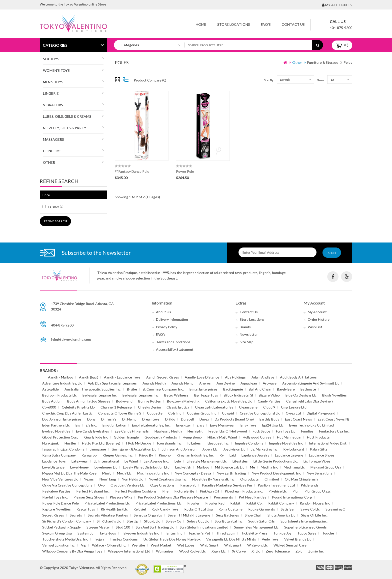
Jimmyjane (98, 449)
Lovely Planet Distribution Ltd (146, 467)
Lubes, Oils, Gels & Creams (67, 116)
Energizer (184, 425)
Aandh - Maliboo (61, 377)
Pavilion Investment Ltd (276, 485)
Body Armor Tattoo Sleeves (89, 401)
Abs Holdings (235, 377)
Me (252, 467)
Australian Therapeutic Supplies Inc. (93, 389)
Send (332, 253)
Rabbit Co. (254, 503)
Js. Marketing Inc (264, 449)
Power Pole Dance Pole (60, 503)
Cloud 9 (269, 407)
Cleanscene (248, 407)
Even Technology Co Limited (311, 425)
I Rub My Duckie (139, 443)
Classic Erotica (178, 407)
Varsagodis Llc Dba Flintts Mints (231, 539)
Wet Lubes (186, 545)
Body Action (52, 401)
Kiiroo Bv (146, 455)
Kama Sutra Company (59, 455)
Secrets (76, 515)
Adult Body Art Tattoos (298, 377)
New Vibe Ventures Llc (60, 479)
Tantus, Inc (173, 533)
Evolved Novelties (56, 431)
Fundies (307, 431)
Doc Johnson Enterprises (62, 419)
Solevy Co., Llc (198, 521)
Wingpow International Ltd (129, 551)
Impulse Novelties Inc (286, 443)
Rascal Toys (86, 509)
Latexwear (80, 461)
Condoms (52, 151)
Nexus (89, 479)
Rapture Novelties (56, 509)
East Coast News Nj (333, 419)
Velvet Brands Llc (298, 539)
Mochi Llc (124, 473)
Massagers (53, 139)
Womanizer (165, 551)
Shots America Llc (281, 515)
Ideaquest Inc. (218, 443)
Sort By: (269, 80)
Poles (348, 62)
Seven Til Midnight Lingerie (189, 515)
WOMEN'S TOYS (56, 70)
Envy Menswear (222, 425)
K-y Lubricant (294, 449)
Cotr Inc (175, 413)
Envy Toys (248, 425)
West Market (161, 545)
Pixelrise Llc (278, 491)
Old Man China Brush (301, 479)
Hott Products (318, 437)
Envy (200, 425)
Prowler (193, 503)
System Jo (85, 533)
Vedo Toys (270, 539)
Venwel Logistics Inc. (59, 545)
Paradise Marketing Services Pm (227, 485)
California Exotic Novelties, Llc (229, 401)
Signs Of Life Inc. (314, 515)
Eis (78, 425)
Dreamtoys (151, 419)
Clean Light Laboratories (214, 407)
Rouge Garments (262, 509)
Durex (204, 419)
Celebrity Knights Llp (78, 407)
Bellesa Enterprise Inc (100, 395)
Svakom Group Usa (57, 533)
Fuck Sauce (261, 431)
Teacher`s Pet (199, 533)
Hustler (70, 443)
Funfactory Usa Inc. (334, 431)
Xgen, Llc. (219, 551)
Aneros (205, 383)
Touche (328, 533)
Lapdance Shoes (322, 455)
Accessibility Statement (175, 349)
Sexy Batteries (227, 515)
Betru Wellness (176, 395)
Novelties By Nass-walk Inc (213, 479)
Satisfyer (288, 509)
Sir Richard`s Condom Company (67, 521)
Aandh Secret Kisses (163, 377)
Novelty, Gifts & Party (65, 128)
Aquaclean (249, 383)
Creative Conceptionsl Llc (260, 413)
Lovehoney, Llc (106, 467)
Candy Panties (269, 401)
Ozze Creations (162, 485)
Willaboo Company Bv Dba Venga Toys (72, 551)
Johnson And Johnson (179, 449)
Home (201, 24)
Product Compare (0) (150, 80)
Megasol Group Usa (326, 467)
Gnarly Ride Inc (96, 437)
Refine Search (55, 221)
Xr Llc (256, 551)
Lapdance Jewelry (255, 455)
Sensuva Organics (148, 515)
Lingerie (51, 93)
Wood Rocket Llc (192, 551)
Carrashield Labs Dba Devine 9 (310, 401)
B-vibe (132, 389)
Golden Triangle (126, 437)
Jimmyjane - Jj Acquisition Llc (134, 449)
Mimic (107, 473)
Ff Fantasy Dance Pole (132, 171)
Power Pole (185, 171)
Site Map (247, 342)
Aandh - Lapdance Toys (122, 377)
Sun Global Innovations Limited (204, 527)
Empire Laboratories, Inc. (151, 425)
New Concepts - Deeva (193, 473)
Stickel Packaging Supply (61, 527)
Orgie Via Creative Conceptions (67, 485)
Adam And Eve (263, 377)
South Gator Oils (261, 521)
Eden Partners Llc (56, 425)
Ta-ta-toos (108, 533)
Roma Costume (230, 509)
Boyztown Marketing (183, 401)
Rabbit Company (281, 503)
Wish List (315, 327)
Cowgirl (228, 413)
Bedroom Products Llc (59, 395)
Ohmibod (272, 479)
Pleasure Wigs (121, 497)
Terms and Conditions (173, 342)
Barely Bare (286, 389)
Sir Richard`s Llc (109, 521)
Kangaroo (89, 455)
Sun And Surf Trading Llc (155, 527)
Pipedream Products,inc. (244, 491)
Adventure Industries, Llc (62, 383)
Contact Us (293, 24)
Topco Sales (307, 533)
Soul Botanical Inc (229, 521)
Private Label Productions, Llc (158, 503)
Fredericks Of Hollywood (228, 431)
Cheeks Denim (149, 407)
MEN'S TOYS (53, 82)
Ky (222, 455)
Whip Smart (209, 545)
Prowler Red (215, 503)
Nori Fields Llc (132, 479)
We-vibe (138, 545)
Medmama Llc (294, 467)
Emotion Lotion (114, 425)
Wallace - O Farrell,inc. (109, 545)
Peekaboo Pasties (56, 491)
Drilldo (170, 419)
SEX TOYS (51, 59)
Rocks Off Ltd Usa (198, 509)
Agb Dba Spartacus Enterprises (112, 383)
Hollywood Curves (257, 437)
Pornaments (223, 497)
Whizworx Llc (257, 545)
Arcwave (270, 383)
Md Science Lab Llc (230, 467)
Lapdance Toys (54, 461)
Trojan (99, 539)
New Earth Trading (231, 473)
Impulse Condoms (249, 443)
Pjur (296, 491)
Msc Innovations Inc (153, 473)
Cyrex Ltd (293, 413)
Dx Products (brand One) (234, 419)
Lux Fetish (183, 467)
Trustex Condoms (124, 539)
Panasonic (188, 485)
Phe (165, 491)
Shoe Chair (253, 515)
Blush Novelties (334, 395)
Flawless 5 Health (168, 431)
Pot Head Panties (252, 497)
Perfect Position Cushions (136, 491)
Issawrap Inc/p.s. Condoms (63, 449)
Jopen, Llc (210, 449)
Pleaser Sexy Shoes (89, 497)
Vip (84, 545)
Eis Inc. (91, 425)
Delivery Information (172, 319)
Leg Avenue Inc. (156, 461)
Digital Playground (321, 413)
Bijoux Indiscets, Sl (238, 395)
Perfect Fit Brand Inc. (93, 491)
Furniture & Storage (323, 62)
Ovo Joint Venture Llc (127, 485)
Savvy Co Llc (310, 509)
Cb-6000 (49, 407)
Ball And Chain (260, 389)
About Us (163, 312)
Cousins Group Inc (202, 413)
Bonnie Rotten (150, 401)
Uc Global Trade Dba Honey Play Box (172, 539)
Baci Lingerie (233, 389)
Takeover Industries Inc (140, 533)
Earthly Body (269, 419)
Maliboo (203, 467)
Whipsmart (233, 545)
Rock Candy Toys (165, 509)
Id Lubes (194, 443)
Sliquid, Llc (152, 521)
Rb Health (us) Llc (114, 509)
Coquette (155, 413)
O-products (249, 479)
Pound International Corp (292, 497)
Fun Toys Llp (286, 431)
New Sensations (319, 473)
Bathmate (308, 389)
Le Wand (131, 461)
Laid (233, 455)
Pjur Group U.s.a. (317, 491)
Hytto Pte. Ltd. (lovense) (101, 443)
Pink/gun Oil (209, 491)
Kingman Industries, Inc (195, 455)
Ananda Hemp (182, 383)
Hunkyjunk (50, 443)
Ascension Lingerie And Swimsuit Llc (311, 383)
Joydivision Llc (234, 449)
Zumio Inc (316, 551)
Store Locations (234, 24)
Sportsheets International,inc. (304, 521)
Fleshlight (195, 431)
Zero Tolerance (278, 551)
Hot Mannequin (289, 437)
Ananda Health (154, 383)
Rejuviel (140, 509)
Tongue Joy (282, 533)
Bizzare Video (269, 395)
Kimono (165, 455)
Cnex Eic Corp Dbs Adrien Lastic (67, 413)
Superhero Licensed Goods (305, 527)
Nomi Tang (108, 479)
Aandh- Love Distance (202, 377)
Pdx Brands (310, 485)
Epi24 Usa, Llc (273, 425)
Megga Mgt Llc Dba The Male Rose (69, 473)
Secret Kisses (53, 515)
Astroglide (50, 389)
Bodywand (124, 401)
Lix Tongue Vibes (317, 461)
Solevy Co (173, 521)
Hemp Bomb (192, 437)
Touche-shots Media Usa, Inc (65, 539)
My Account (317, 312)
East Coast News (298, 419)
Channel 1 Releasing (116, 407)
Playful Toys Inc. (55, 497)
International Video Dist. (328, 443)
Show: (321, 80)
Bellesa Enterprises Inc (140, 395)
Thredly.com (226, 533)
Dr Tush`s (109, 419)
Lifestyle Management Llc (207, 461)
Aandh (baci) (89, 377)
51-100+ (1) (56, 207)
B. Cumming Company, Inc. (163, 389)
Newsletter (249, 334)
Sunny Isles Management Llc (256, 527)
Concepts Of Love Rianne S (120, 413)
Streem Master (98, 527)
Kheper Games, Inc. (118, 455)
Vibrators (53, 105)
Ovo (101, 485)
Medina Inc (269, 467)
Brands (245, 327)
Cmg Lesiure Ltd (294, 407)
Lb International (106, 461)
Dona (91, 419)
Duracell (187, 419)
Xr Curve (239, 551)
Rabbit (235, 503)
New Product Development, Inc (276, 473)
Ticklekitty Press (254, 533)
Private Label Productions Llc (107, 503)
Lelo (178, 461)
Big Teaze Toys (206, 395)
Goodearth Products (161, 437)
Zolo (299, 551)
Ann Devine (226, 383)
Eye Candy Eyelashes (92, 431)
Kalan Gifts (319, 449)
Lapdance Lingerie (289, 455)
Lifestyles (240, 461)
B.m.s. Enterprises (203, 389)
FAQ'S (266, 24)
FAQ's (161, 334)
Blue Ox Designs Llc (301, 395)
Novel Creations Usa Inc (168, 479)
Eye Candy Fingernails (132, 431)
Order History (319, 319)
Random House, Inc (315, 503)
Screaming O (335, 509)
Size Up (132, 521)
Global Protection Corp (60, 437)
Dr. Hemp (129, 419)
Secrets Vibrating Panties (108, 515)
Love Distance (53, 467)
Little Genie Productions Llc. (276, 461)
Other (49, 162)
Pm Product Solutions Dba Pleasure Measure (173, 497)
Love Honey (79, 467)
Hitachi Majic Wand (222, 437)
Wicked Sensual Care (290, 545)
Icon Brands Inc (169, 443)
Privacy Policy (167, 327)
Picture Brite (184, 491)
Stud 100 (123, 527)
